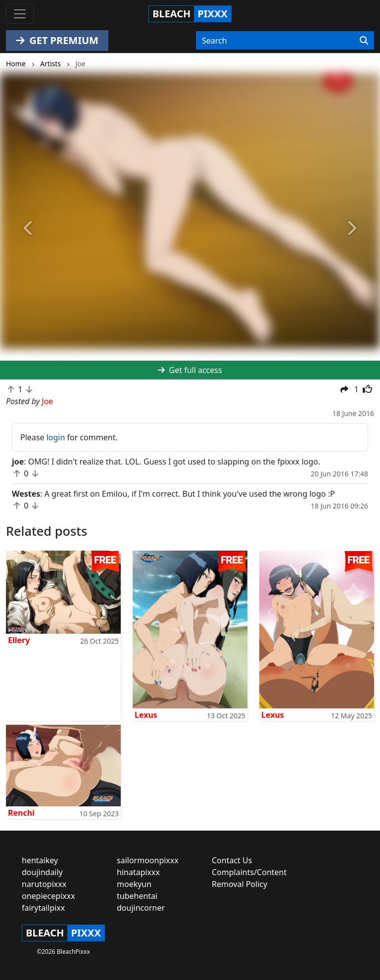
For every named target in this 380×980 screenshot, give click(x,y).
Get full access (190, 370)
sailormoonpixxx (148, 860)
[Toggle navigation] (20, 14)
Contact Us (232, 860)
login (56, 437)
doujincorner (141, 908)
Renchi (21, 813)
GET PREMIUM (57, 40)
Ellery (19, 640)
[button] (28, 228)
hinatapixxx (138, 872)
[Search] (364, 41)
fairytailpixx (43, 908)
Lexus (146, 715)
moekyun (134, 884)
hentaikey (40, 860)
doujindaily (42, 872)
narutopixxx (44, 884)
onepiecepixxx (48, 896)
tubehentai (137, 896)
